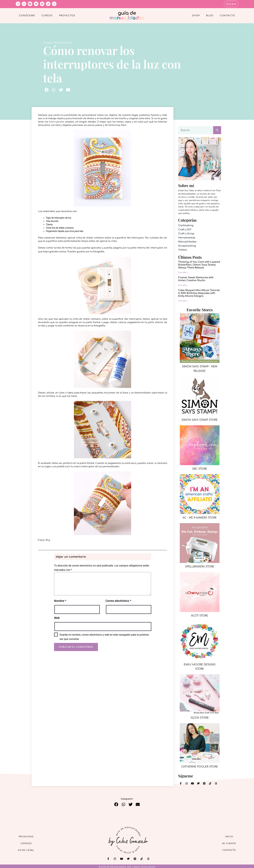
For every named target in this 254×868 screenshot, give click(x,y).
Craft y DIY (185, 229)
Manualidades (63, 42)
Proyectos (67, 15)
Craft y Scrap (186, 233)
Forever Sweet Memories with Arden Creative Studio (196, 279)
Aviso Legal (28, 850)
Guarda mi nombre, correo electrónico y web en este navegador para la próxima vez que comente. (104, 637)
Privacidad (28, 836)
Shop (196, 15)
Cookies (29, 843)
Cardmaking (186, 225)
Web (57, 617)
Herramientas (187, 237)
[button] (47, 89)
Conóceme (27, 15)
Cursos (47, 15)
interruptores (57, 121)
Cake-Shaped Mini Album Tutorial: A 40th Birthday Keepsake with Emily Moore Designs (199, 293)
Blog (210, 15)
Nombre (60, 600)
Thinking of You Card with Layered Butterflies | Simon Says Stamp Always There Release (199, 264)
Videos (182, 250)
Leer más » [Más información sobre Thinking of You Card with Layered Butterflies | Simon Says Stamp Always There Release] (183, 272)
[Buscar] (217, 130)
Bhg (48, 540)
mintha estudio (148, 866)
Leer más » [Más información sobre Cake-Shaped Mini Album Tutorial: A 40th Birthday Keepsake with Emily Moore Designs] (183, 300)
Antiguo (48, 42)
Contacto (227, 15)
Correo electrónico (118, 600)
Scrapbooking (187, 245)
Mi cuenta (227, 843)
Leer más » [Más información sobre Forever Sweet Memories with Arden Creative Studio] (183, 285)
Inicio (227, 836)
